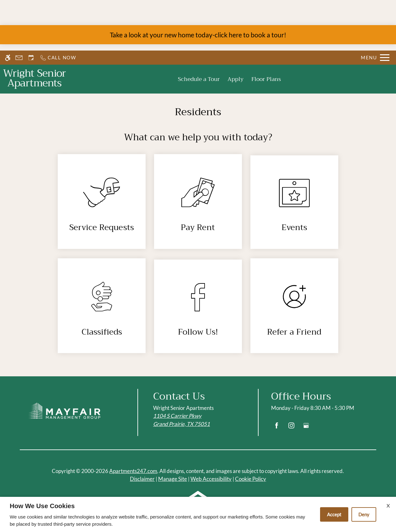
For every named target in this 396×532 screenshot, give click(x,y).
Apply (235, 79)
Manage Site (173, 479)
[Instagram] (291, 428)
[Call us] (58, 58)
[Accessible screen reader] (8, 58)
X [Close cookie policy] (388, 505)
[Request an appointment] (31, 58)
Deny (364, 514)
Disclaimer (142, 479)
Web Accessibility (211, 479)
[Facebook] (277, 428)
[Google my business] (306, 428)
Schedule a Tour (199, 79)
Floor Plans (266, 79)
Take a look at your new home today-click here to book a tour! (198, 35)
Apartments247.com (133, 471)
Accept (334, 514)
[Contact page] (19, 58)
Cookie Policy (251, 479)
